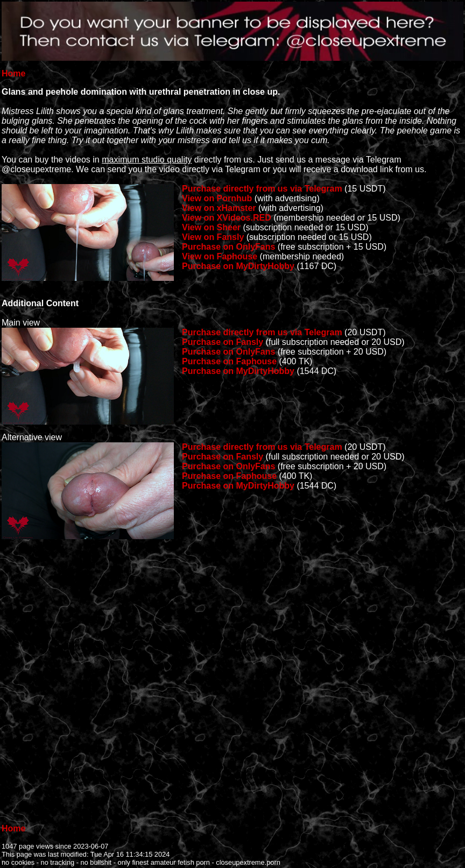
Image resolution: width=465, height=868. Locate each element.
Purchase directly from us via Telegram (262, 189)
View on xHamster (219, 208)
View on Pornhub (217, 198)
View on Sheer (211, 227)
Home (13, 73)
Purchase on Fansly (223, 342)
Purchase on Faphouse (229, 361)
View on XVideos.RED (227, 218)
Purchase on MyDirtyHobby (238, 266)
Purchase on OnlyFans (228, 247)
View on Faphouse (220, 256)
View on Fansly (213, 237)
